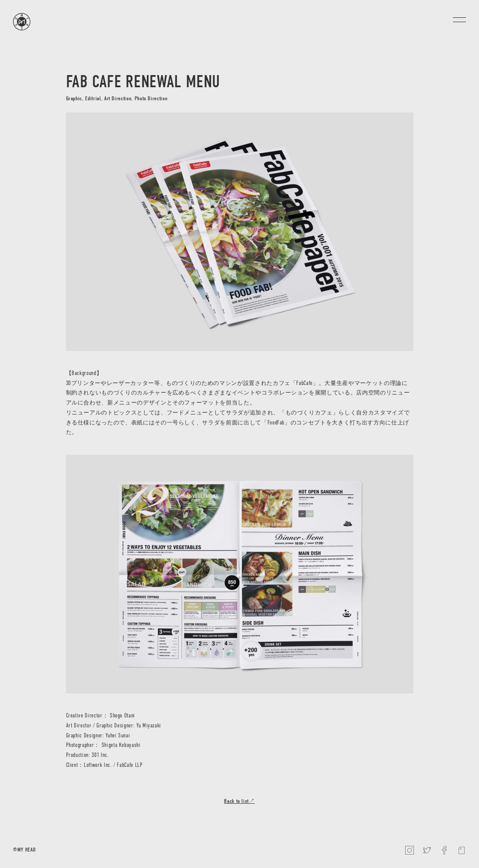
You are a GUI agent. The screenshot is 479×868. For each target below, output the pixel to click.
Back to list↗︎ (239, 801)
